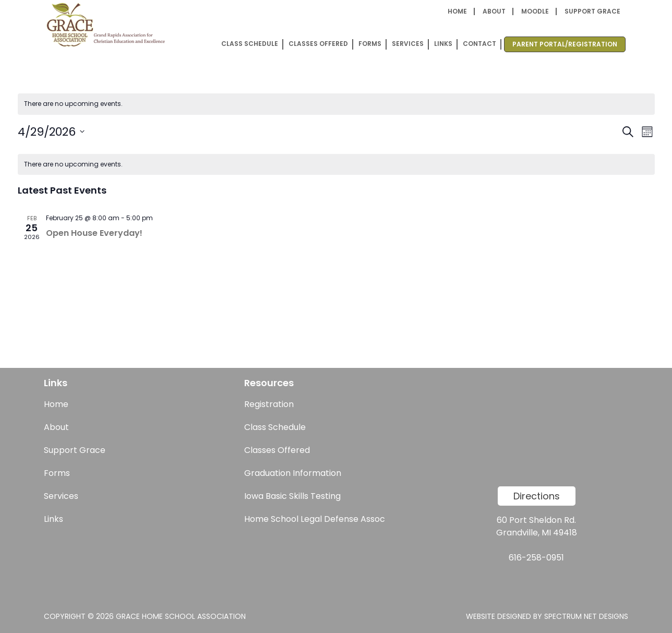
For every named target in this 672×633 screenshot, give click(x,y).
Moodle (535, 11)
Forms (370, 44)
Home (457, 11)
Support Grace (592, 11)
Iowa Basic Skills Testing (292, 496)
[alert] (336, 104)
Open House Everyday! (94, 233)
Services (408, 44)
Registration (269, 404)
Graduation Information (293, 473)
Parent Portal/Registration (565, 44)
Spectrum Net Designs (586, 616)
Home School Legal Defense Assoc (315, 519)
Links (443, 44)
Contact (479, 44)
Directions (537, 496)
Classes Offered (318, 44)
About (494, 11)
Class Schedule (250, 44)
